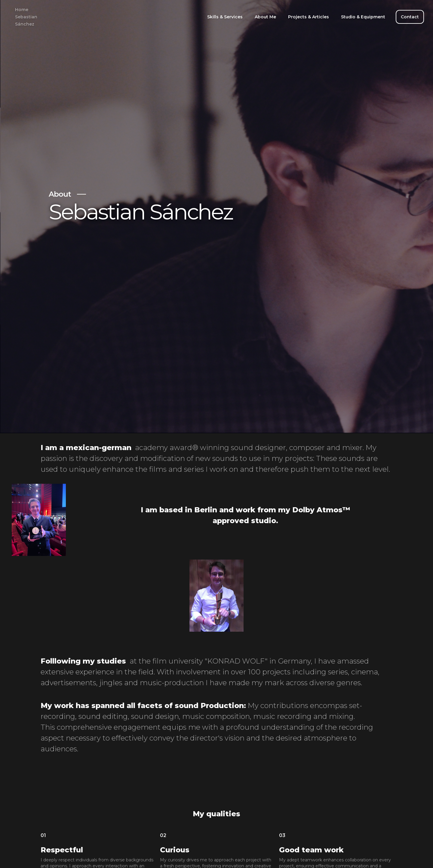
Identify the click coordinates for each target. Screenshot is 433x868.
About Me (265, 17)
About (60, 194)
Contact (410, 17)
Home (26, 17)
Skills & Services (225, 17)
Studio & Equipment (363, 17)
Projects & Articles (309, 17)
